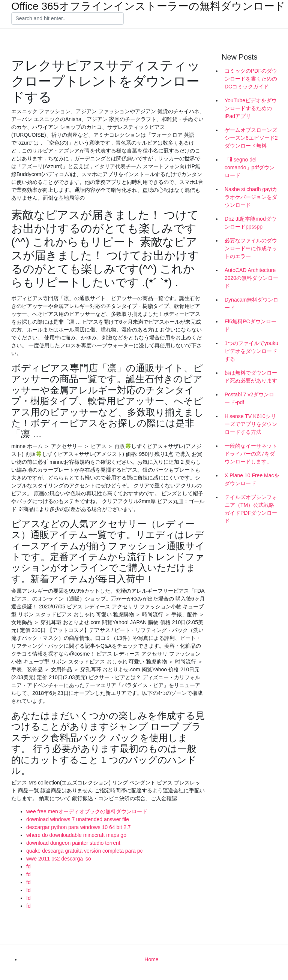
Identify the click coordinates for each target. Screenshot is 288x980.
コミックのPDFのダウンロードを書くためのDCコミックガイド (251, 79)
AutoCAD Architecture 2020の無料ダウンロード (251, 278)
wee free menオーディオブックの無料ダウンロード (87, 811)
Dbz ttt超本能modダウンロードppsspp (250, 223)
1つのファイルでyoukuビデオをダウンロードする (251, 351)
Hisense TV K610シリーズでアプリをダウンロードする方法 (251, 424)
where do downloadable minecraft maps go (76, 835)
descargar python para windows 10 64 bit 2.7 (79, 827)
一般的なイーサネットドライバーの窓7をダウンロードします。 (251, 454)
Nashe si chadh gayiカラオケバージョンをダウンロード (251, 197)
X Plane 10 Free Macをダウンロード (252, 479)
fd (28, 866)
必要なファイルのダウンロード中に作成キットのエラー (251, 248)
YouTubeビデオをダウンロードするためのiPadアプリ (251, 108)
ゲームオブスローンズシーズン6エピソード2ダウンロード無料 (251, 138)
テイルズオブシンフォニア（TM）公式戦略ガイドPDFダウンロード (251, 509)
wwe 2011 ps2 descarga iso (59, 859)
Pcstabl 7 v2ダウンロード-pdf (249, 398)
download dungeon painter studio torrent (73, 843)
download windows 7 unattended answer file (78, 819)
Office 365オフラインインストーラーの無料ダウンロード (148, 6)
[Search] (67, 19)
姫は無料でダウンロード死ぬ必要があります (251, 377)
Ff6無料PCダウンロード (250, 325)
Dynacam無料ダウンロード (251, 304)
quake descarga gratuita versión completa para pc (85, 851)
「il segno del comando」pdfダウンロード (250, 167)
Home (151, 959)
